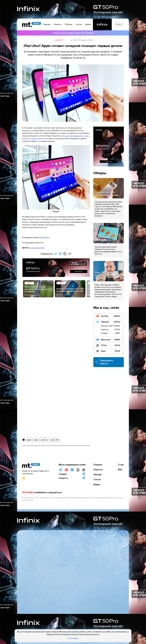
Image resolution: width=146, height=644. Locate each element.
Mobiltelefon (45, 238)
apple (29, 439)
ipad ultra (55, 439)
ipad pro (45, 439)
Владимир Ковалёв (37, 248)
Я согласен (73, 638)
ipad (36, 439)
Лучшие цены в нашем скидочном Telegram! (73, 33)
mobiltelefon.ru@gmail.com (48, 492)
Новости (59, 40)
